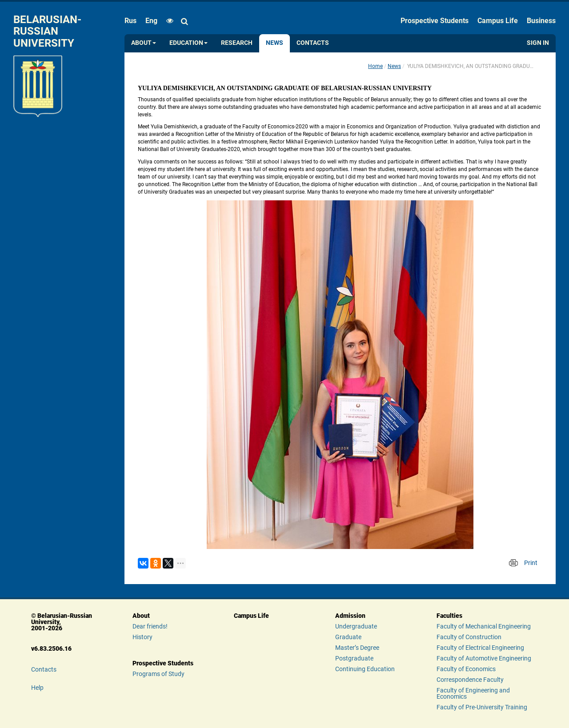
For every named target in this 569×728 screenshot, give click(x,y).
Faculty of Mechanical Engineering (484, 626)
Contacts (313, 43)
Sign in (538, 43)
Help (37, 688)
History (142, 637)
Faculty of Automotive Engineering (484, 658)
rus (130, 21)
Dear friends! (150, 626)
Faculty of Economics (466, 669)
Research (237, 43)
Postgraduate (354, 658)
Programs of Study (158, 674)
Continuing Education (365, 669)
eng (151, 21)
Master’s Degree (357, 648)
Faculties (449, 616)
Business (541, 21)
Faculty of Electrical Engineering (480, 648)
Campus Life (498, 21)
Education (188, 43)
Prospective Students (435, 21)
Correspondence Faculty (470, 680)
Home (375, 66)
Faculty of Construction (469, 637)
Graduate (348, 637)
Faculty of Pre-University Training (482, 707)
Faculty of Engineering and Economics (473, 693)
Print (531, 563)
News (274, 43)
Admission (350, 616)
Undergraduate (356, 626)
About (144, 43)
